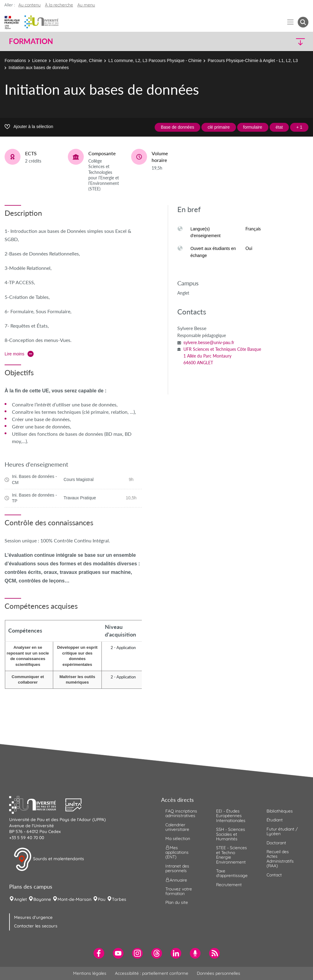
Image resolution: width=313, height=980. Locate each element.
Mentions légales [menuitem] (90, 973)
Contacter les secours (36, 926)
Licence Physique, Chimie (77, 61)
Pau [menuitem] (102, 899)
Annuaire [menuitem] (176, 880)
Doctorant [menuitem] (276, 843)
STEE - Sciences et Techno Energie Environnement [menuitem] (232, 855)
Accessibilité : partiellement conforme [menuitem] (152, 973)
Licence (39, 61)
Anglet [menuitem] (20, 899)
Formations (15, 61)
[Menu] (291, 22)
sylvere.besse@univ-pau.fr (209, 343)
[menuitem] (99, 953)
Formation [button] (31, 41)
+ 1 (299, 127)
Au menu (86, 5)
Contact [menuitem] (274, 875)
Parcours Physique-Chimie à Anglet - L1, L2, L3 (253, 61)
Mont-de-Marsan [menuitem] (74, 899)
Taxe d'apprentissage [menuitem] (232, 873)
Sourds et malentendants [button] (49, 859)
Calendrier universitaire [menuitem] (177, 827)
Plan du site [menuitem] (177, 902)
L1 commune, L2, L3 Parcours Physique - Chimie (155, 61)
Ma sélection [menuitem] (178, 839)
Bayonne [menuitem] (42, 899)
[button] (272, 41)
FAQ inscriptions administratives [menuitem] (181, 813)
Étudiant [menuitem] (275, 820)
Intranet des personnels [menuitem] (177, 868)
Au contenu (29, 5)
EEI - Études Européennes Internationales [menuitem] (231, 816)
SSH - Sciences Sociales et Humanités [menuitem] (231, 834)
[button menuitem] (303, 22)
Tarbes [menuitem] (119, 899)
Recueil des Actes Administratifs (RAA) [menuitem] (280, 859)
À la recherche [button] (59, 5)
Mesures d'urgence (33, 917)
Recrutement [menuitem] (229, 885)
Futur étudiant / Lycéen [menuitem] (282, 831)
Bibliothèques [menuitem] (280, 811)
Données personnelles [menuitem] (219, 973)
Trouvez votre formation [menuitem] (179, 891)
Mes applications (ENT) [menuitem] (177, 852)
